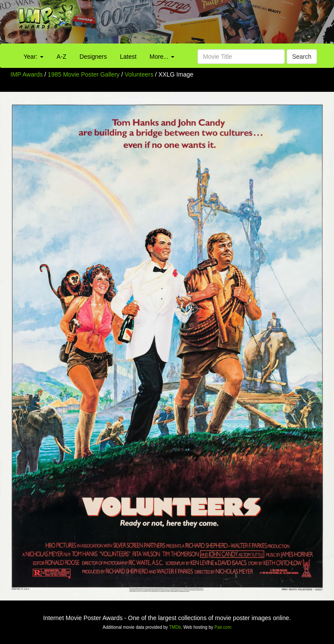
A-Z (62, 57)
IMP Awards (27, 74)
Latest (128, 57)
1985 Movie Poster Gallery (84, 74)
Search (302, 57)
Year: (33, 57)
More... (162, 57)
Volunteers (140, 74)
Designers (93, 57)
